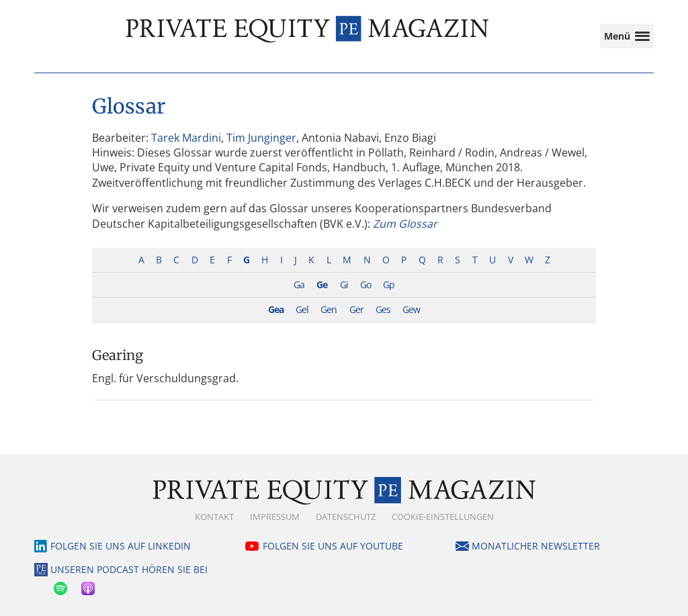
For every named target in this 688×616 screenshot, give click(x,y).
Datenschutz (346, 517)
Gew (411, 309)
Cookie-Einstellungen (443, 517)
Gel (302, 309)
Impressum (275, 517)
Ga (299, 284)
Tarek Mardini (186, 138)
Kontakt (214, 517)
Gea (276, 309)
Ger (356, 309)
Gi (344, 284)
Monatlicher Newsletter (536, 546)
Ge (322, 284)
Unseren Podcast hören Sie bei (129, 569)
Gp (389, 284)
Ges (383, 309)
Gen (329, 309)
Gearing (118, 355)
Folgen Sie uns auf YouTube (333, 546)
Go (365, 284)
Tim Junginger (261, 138)
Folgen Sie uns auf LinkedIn (121, 546)
